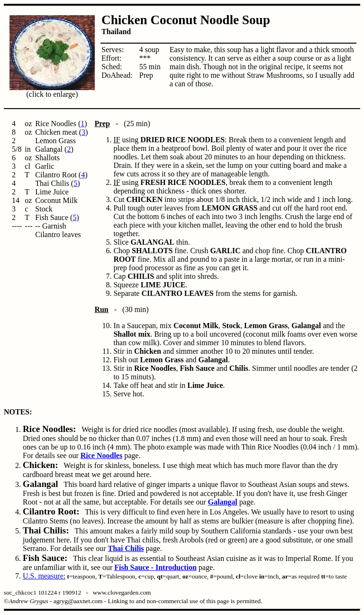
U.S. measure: (44, 576)
